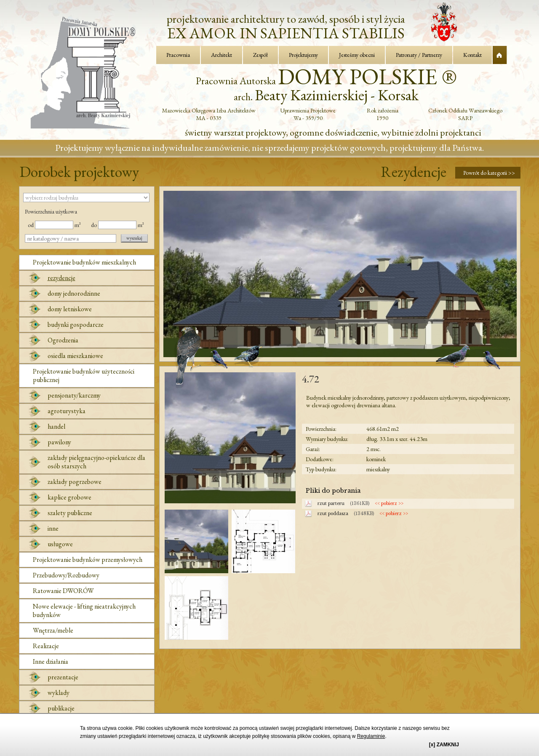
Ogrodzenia (63, 340)
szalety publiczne (70, 513)
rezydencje (61, 278)
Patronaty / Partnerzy (419, 55)
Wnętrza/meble (53, 630)
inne (53, 528)
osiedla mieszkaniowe (75, 356)
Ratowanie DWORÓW (63, 591)
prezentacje (63, 677)
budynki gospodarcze (76, 325)
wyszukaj (134, 238)
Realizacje (46, 646)
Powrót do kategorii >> (489, 173)
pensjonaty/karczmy (74, 395)
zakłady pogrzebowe (75, 482)
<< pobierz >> (389, 504)
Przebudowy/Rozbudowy (66, 575)
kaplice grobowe (69, 497)
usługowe (60, 544)
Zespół (260, 55)
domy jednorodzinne (74, 293)
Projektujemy (303, 55)
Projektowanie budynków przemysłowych (88, 560)
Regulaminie (371, 736)
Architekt (221, 55)
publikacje (61, 708)
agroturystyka (67, 411)
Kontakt (472, 55)
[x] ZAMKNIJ (444, 745)
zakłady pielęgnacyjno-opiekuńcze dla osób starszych (96, 462)
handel (56, 426)
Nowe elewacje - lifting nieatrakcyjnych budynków (84, 610)
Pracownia (178, 55)
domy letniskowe (70, 309)
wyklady (59, 693)
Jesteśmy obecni (357, 55)
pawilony (59, 442)
